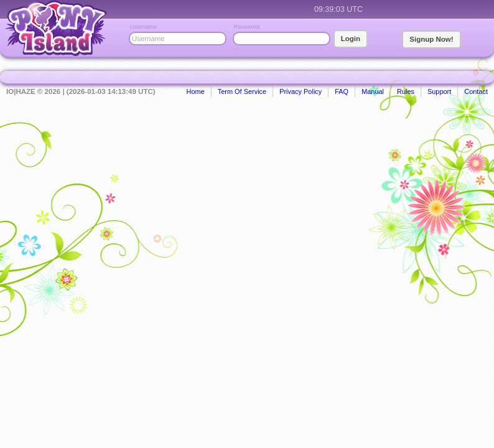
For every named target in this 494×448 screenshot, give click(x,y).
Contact (476, 91)
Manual (373, 91)
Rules (406, 91)
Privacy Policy (301, 91)
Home (196, 91)
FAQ (342, 91)
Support (439, 91)
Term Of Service (242, 91)
